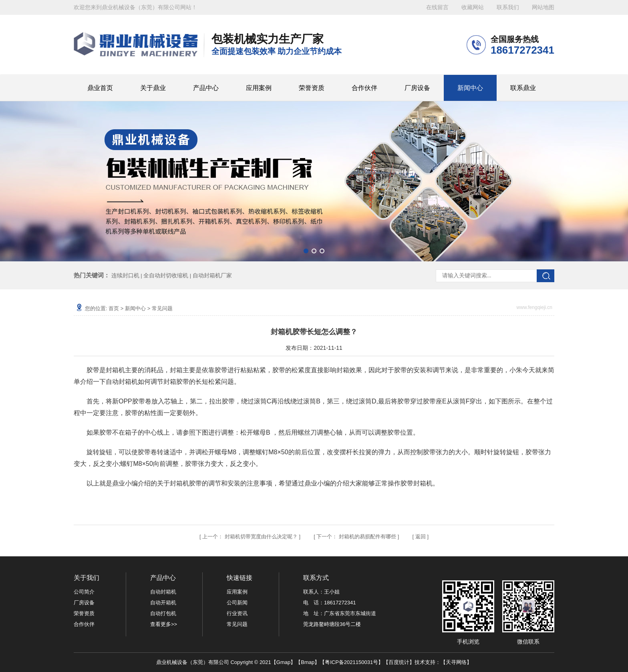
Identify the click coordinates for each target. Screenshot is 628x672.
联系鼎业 (523, 88)
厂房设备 (417, 88)
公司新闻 (237, 603)
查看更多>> (164, 624)
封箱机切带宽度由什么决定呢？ (261, 537)
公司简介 (84, 592)
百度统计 (399, 662)
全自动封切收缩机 (166, 275)
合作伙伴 (364, 88)
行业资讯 (237, 613)
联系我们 (508, 7)
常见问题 (162, 308)
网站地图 (543, 7)
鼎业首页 (100, 88)
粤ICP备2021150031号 (351, 662)
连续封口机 (125, 275)
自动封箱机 (163, 592)
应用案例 (259, 88)
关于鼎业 (153, 88)
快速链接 (240, 578)
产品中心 (206, 88)
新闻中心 (470, 88)
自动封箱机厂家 (212, 275)
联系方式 (316, 578)
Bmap (308, 662)
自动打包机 (163, 613)
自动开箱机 (163, 603)
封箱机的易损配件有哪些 (367, 537)
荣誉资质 (312, 88)
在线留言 (437, 7)
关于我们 (87, 578)
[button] (306, 251)
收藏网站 (473, 7)
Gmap (283, 662)
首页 (114, 308)
